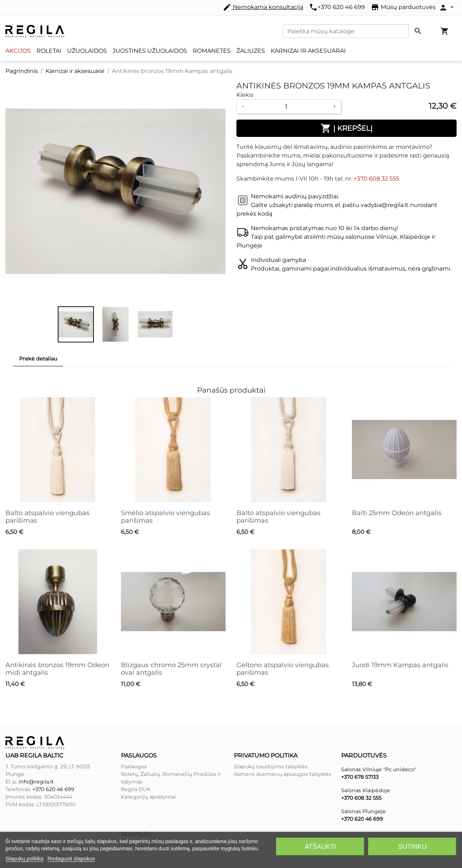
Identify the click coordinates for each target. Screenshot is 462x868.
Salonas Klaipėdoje (366, 790)
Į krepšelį (346, 128)
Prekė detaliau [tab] (38, 359)
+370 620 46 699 (337, 7)
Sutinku (412, 847)
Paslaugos (134, 766)
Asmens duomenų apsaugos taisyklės (283, 774)
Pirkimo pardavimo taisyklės (158, 822)
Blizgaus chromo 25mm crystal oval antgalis (171, 669)
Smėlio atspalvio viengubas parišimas (165, 517)
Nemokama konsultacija (263, 7)
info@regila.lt (36, 782)
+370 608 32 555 (376, 179)
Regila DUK (136, 789)
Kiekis (245, 95)
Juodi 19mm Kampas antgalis (400, 665)
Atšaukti (320, 847)
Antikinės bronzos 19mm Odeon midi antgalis (57, 669)
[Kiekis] (289, 107)
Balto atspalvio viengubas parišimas (47, 517)
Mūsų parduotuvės (403, 7)
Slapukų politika (24, 858)
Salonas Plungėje (363, 811)
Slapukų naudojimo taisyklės (271, 766)
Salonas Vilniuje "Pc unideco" (379, 769)
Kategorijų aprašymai (148, 797)
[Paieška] (346, 31)
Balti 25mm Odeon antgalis (397, 513)
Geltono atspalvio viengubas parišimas (283, 669)
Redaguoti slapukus (71, 858)
